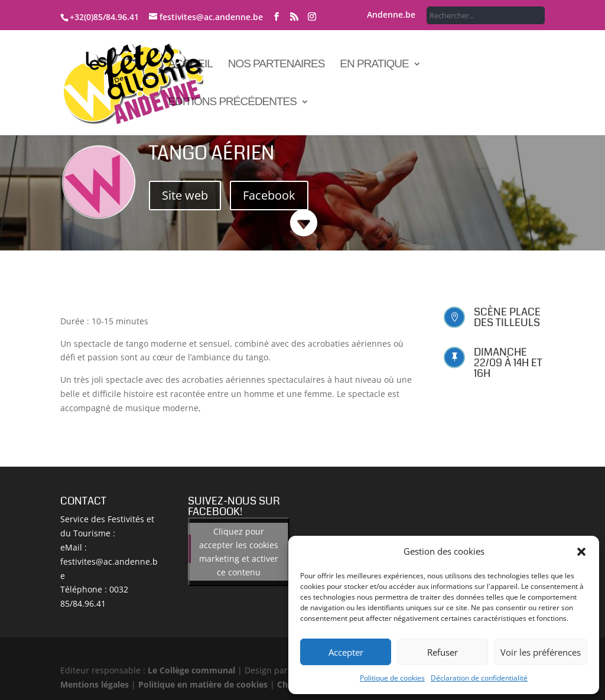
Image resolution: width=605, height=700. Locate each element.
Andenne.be (391, 15)
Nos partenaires (277, 65)
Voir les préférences (541, 652)
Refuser (443, 652)
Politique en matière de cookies (203, 684)
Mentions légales (95, 684)
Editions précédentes (232, 102)
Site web (185, 195)
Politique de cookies (392, 678)
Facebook (269, 195)
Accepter (346, 652)
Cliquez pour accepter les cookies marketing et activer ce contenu (239, 552)
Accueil (190, 65)
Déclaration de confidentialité (479, 678)
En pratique (374, 65)
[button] (581, 552)
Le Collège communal (191, 670)
